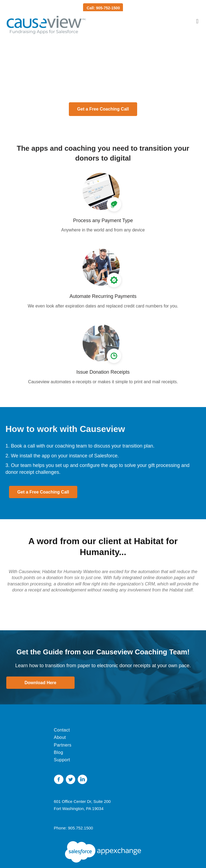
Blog (58, 752)
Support (62, 760)
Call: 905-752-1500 (103, 8)
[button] (103, 109)
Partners (63, 745)
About (60, 737)
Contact (62, 730)
